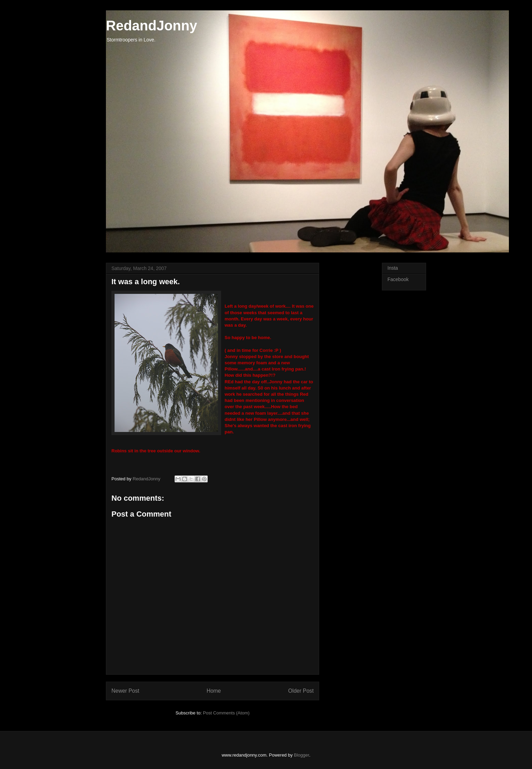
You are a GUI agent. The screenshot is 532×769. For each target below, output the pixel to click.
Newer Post (125, 691)
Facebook (398, 279)
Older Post (301, 691)
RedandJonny (151, 26)
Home (214, 691)
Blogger (302, 755)
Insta (393, 268)
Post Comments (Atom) (226, 713)
